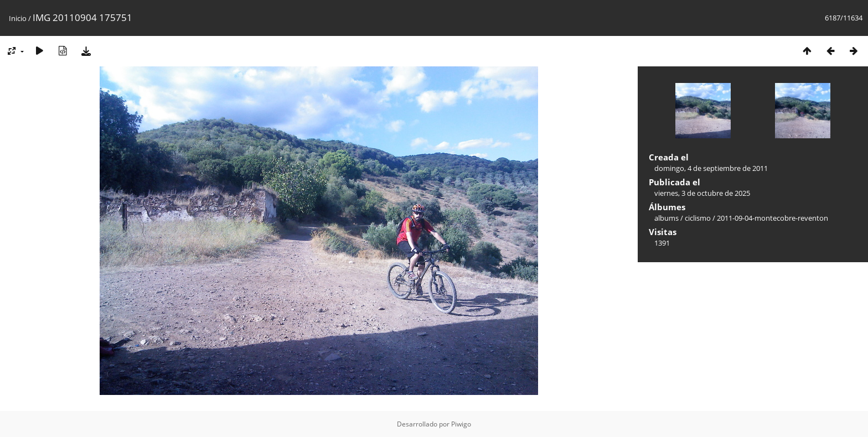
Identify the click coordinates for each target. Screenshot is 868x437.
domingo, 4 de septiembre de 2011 (711, 168)
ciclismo (698, 218)
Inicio (18, 18)
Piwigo (461, 424)
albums (666, 218)
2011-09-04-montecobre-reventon (773, 218)
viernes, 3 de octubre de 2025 (702, 193)
